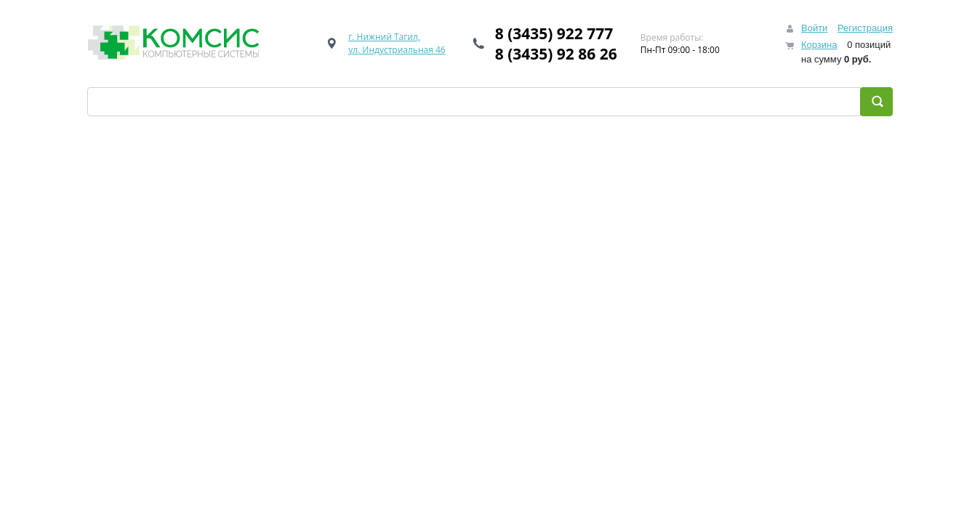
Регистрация (865, 28)
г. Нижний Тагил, (384, 37)
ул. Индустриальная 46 (397, 50)
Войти (814, 28)
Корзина (819, 45)
